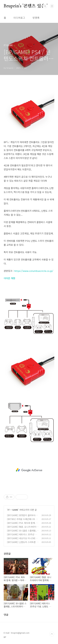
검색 (45, 6)
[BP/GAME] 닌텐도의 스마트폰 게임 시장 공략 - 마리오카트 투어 (23, 544)
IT (9, 510)
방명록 (36, 18)
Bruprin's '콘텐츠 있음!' (26, 6)
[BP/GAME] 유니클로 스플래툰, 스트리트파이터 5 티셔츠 (22, 532)
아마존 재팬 (9, 278)
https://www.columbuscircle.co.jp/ (34, 271)
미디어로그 (19, 18)
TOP (52, 634)
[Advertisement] (29, 470)
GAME (15, 510)
